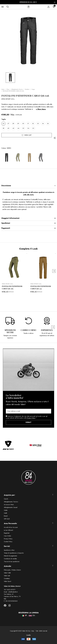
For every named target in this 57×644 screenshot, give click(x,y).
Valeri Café (7, 573)
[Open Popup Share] (55, 138)
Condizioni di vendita (10, 559)
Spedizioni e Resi (9, 550)
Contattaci (7, 578)
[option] (10, 327)
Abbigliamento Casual (11, 507)
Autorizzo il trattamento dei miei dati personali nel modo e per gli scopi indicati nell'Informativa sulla (27, 417)
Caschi (6, 499)
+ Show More (41, 109)
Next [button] (54, 271)
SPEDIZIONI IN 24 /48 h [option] (29, 2)
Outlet (6, 510)
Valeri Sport (7, 581)
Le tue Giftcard (8, 530)
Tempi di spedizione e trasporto (14, 553)
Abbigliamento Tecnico (11, 502)
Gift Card (7, 519)
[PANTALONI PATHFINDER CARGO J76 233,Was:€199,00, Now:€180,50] (43, 267)
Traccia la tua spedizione (12, 562)
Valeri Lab (7, 576)
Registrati (7, 533)
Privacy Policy (31, 418)
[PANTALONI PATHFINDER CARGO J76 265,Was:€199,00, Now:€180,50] (14, 267)
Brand (6, 516)
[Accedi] (49, 7)
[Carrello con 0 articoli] (54, 7)
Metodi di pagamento (11, 556)
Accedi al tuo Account (11, 527)
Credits (28, 635)
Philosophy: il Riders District (12, 570)
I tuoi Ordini (7, 536)
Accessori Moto (9, 505)
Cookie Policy (8, 542)
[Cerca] (8, 7)
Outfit (5, 513)
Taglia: (4, 119)
